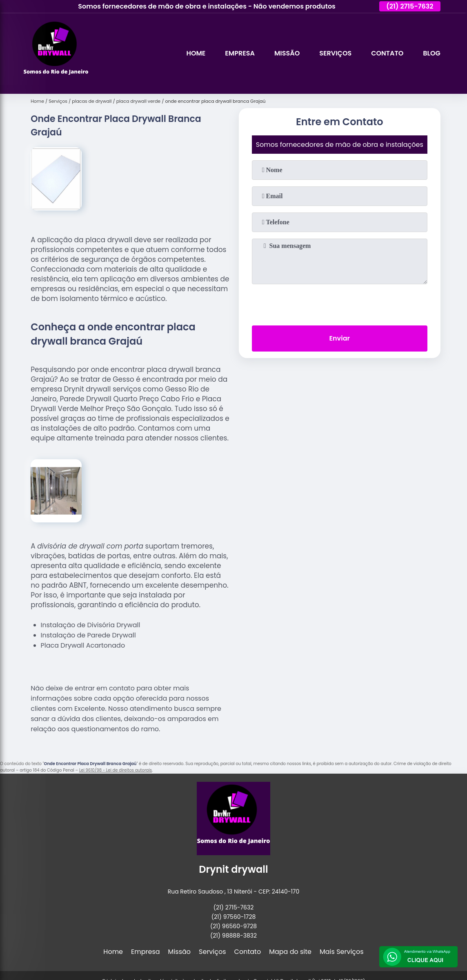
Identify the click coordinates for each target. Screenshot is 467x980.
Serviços (335, 53)
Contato (387, 53)
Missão (287, 53)
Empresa (240, 53)
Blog (431, 53)
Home (196, 53)
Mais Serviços (342, 952)
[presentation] (340, 303)
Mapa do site (290, 952)
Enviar (340, 338)
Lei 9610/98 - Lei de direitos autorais (116, 770)
